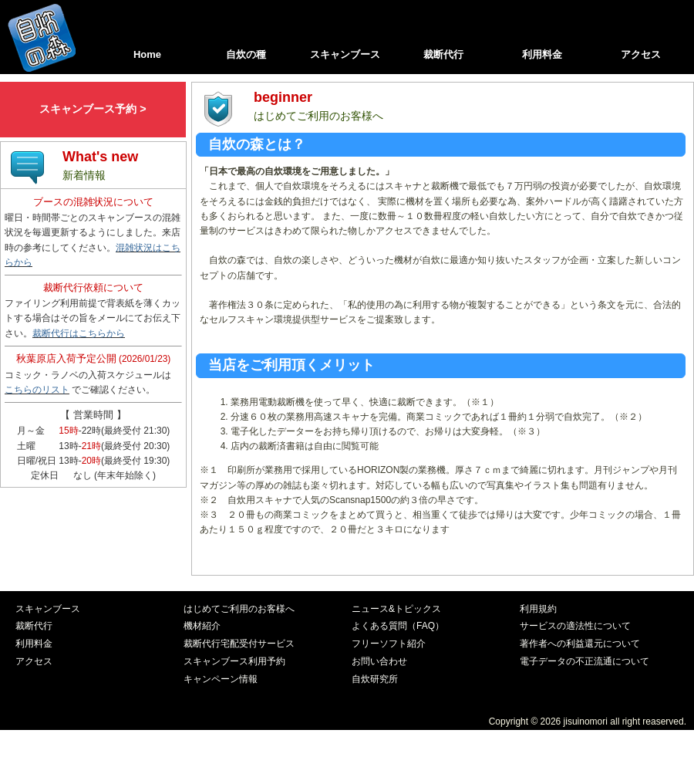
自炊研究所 (375, 679)
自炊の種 (246, 54)
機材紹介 (202, 626)
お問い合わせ (379, 661)
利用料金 (542, 54)
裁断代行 (443, 54)
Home (147, 54)
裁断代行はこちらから (79, 333)
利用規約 (538, 609)
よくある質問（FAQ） (398, 626)
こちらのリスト (37, 390)
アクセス (641, 54)
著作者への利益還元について (580, 644)
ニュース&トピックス (396, 609)
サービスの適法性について (575, 626)
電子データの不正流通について (585, 661)
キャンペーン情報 (221, 679)
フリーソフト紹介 (389, 644)
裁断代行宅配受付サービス (239, 644)
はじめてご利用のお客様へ (239, 609)
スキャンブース (345, 54)
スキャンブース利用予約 (234, 661)
